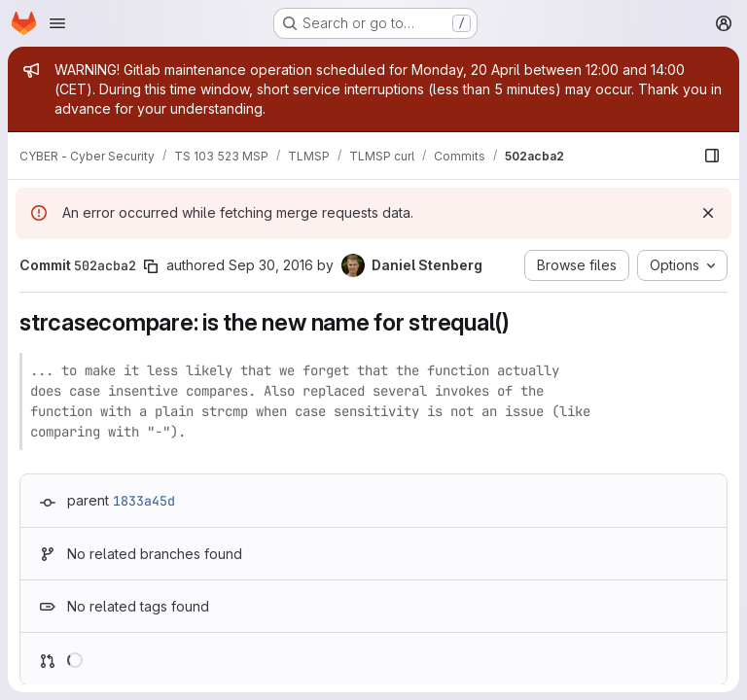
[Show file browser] (712, 156)
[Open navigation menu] (57, 23)
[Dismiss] (708, 213)
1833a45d (144, 501)
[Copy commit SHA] (151, 266)
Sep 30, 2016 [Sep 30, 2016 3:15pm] (271, 265)
